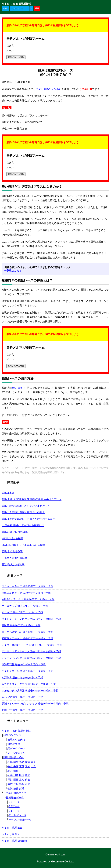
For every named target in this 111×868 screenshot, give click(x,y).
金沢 (10, 789)
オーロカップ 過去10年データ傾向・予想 (25, 606)
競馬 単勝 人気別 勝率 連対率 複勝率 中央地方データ (32, 499)
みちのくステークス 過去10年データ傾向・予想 (29, 684)
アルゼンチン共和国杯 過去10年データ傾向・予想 (30, 691)
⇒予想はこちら (13, 271)
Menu (5, 9)
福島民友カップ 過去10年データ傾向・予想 (26, 593)
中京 (16, 766)
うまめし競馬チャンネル (47, 89)
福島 (22, 762)
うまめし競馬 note (12, 828)
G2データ (14, 806)
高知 (22, 780)
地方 (10, 771)
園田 (16, 780)
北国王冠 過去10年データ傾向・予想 (22, 710)
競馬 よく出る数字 (12, 551)
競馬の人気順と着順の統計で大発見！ (23, 512)
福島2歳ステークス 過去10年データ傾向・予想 (28, 599)
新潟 (28, 762)
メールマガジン (16, 753)
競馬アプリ (14, 744)
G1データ (14, 802)
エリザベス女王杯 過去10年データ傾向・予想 (27, 632)
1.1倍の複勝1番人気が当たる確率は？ (23, 525)
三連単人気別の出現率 (14, 558)
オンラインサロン (19, 9)
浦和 (28, 775)
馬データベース (16, 749)
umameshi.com (57, 855)
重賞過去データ (15, 798)
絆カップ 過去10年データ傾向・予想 (22, 612)
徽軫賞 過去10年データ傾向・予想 (21, 625)
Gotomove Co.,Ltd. (63, 862)
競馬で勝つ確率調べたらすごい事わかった (26, 506)
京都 (22, 766)
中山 (10, 766)
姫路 (16, 789)
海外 (16, 771)
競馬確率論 (8, 493)
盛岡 (22, 784)
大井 (10, 775)
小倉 (33, 766)
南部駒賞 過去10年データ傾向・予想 (22, 678)
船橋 (22, 775)
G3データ (14, 811)
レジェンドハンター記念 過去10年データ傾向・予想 (31, 658)
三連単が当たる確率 (13, 564)
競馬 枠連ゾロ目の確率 (15, 532)
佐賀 (28, 780)
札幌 (10, 762)
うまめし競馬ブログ (15, 793)
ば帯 (22, 789)
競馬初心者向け (16, 740)
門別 (10, 780)
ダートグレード (17, 815)
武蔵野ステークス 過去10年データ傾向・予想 (27, 638)
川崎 (16, 775)
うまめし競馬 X (11, 834)
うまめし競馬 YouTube (14, 841)
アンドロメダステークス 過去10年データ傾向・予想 (31, 651)
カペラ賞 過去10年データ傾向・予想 (22, 697)
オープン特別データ (20, 820)
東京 (33, 762)
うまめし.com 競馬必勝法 (16, 4)
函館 (16, 762)
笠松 (16, 784)
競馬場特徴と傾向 (14, 757)
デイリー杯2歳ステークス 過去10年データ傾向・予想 (32, 645)
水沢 (28, 784)
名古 (10, 784)
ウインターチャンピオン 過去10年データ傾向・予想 (31, 619)
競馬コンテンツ (12, 735)
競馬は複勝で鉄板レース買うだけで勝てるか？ (28, 519)
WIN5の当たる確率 (12, 538)
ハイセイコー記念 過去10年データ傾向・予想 (27, 671)
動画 (37, 9)
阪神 (28, 766)
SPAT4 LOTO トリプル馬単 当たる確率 (23, 545)
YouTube (17, 388)
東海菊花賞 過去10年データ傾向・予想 (24, 664)
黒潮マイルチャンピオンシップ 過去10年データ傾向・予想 (35, 704)
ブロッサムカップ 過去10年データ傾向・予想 (27, 586)
